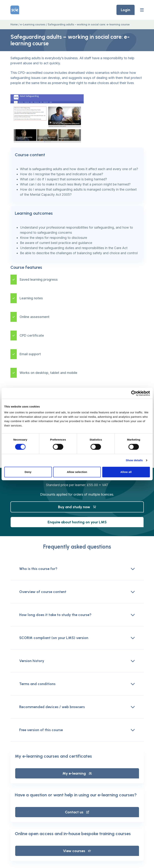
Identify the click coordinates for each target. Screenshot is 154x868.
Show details (134, 460)
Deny (28, 472)
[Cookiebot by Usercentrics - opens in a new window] (134, 393)
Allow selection (77, 472)
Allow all (126, 472)
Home (14, 24)
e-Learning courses (33, 24)
